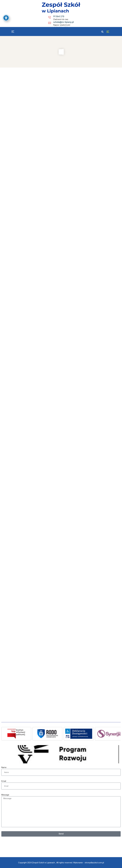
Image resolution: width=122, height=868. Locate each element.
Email (4, 781)
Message (5, 795)
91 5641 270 (36, 16)
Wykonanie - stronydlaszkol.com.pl (89, 863)
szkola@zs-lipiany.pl (64, 16)
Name (4, 767)
